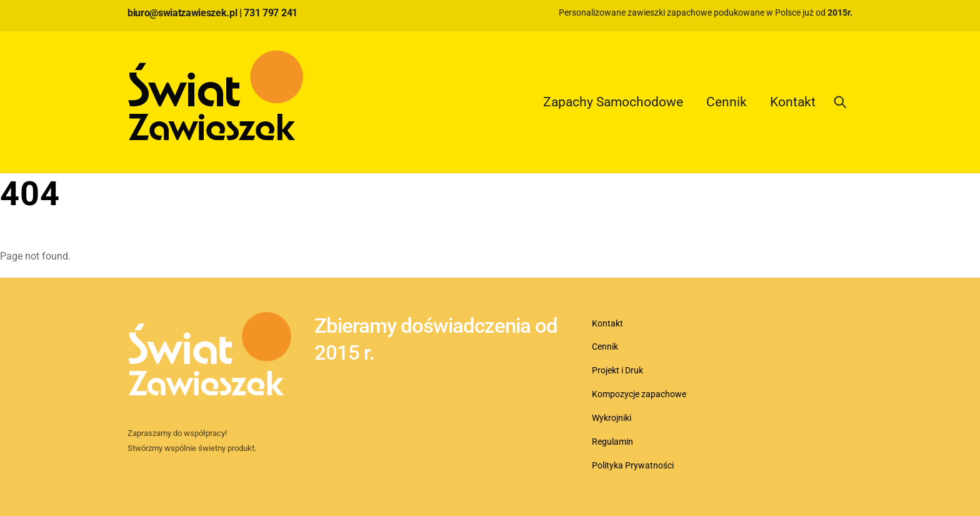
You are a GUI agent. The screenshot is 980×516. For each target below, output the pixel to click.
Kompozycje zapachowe (639, 394)
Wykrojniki (612, 418)
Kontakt (793, 102)
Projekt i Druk (617, 371)
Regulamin (612, 442)
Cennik (727, 102)
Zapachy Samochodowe (613, 102)
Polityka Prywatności (633, 466)
